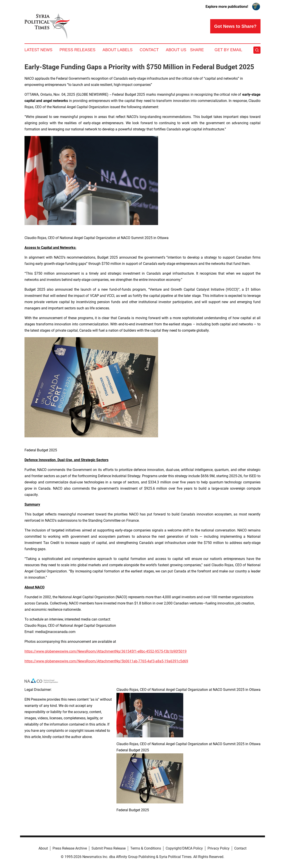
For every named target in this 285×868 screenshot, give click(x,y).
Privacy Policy (219, 848)
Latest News (38, 50)
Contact (149, 50)
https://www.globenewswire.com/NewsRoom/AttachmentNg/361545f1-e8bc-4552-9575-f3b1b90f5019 (106, 651)
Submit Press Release (109, 848)
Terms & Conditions (146, 848)
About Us (176, 50)
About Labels (117, 50)
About (43, 848)
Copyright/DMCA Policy (184, 848)
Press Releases (77, 50)
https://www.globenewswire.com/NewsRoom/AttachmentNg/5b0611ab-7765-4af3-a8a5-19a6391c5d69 (106, 661)
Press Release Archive (70, 848)
